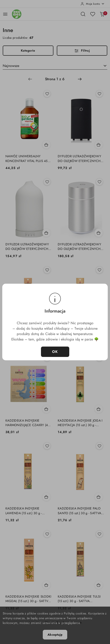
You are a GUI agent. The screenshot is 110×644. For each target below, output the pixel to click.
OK (55, 352)
